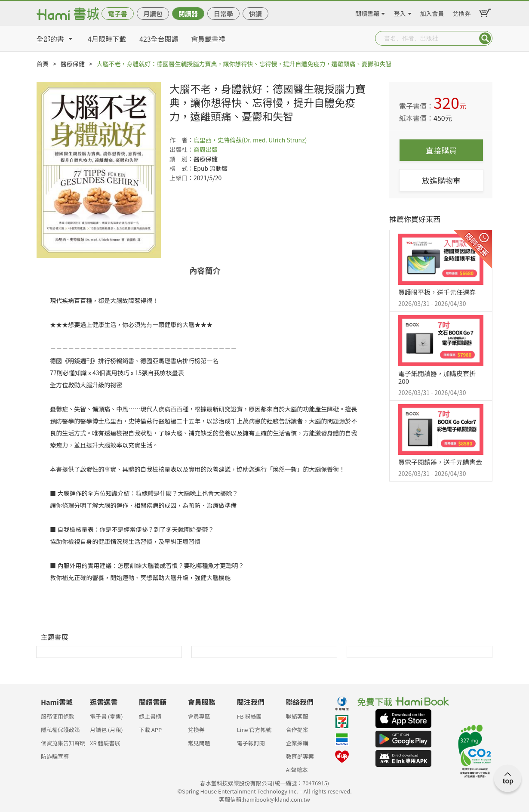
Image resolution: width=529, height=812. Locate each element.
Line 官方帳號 (254, 730)
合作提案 (297, 730)
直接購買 (441, 150)
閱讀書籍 (367, 12)
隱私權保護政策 (60, 730)
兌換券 (461, 12)
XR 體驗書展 (105, 743)
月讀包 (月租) (106, 730)
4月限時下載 (107, 39)
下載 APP (150, 730)
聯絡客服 (297, 716)
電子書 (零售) (106, 716)
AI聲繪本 (297, 770)
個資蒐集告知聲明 (63, 743)
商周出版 (206, 149)
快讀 (255, 14)
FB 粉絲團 (249, 716)
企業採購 (297, 743)
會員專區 (199, 716)
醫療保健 (73, 64)
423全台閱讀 (159, 39)
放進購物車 (441, 180)
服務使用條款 (58, 716)
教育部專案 (300, 756)
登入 (400, 12)
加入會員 (432, 12)
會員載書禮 (208, 39)
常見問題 (199, 743)
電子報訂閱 (251, 743)
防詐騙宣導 (55, 756)
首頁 (43, 64)
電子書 (118, 14)
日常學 (223, 14)
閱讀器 (188, 14)
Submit (485, 38)
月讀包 (153, 14)
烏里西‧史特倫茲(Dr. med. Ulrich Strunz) (250, 140)
